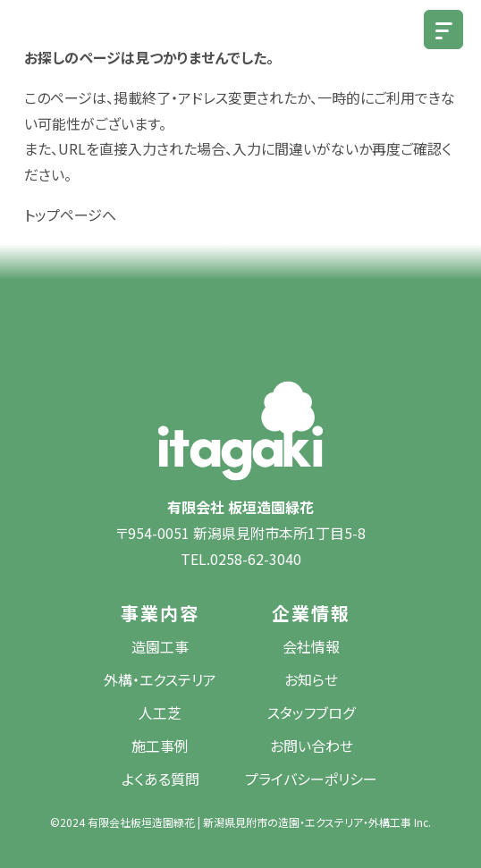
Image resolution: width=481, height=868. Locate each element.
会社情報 (311, 646)
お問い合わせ (312, 746)
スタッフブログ (311, 712)
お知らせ (311, 679)
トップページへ (70, 215)
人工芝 (160, 712)
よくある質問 (160, 779)
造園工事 (160, 646)
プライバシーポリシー (311, 779)
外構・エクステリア (160, 679)
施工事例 (160, 746)
